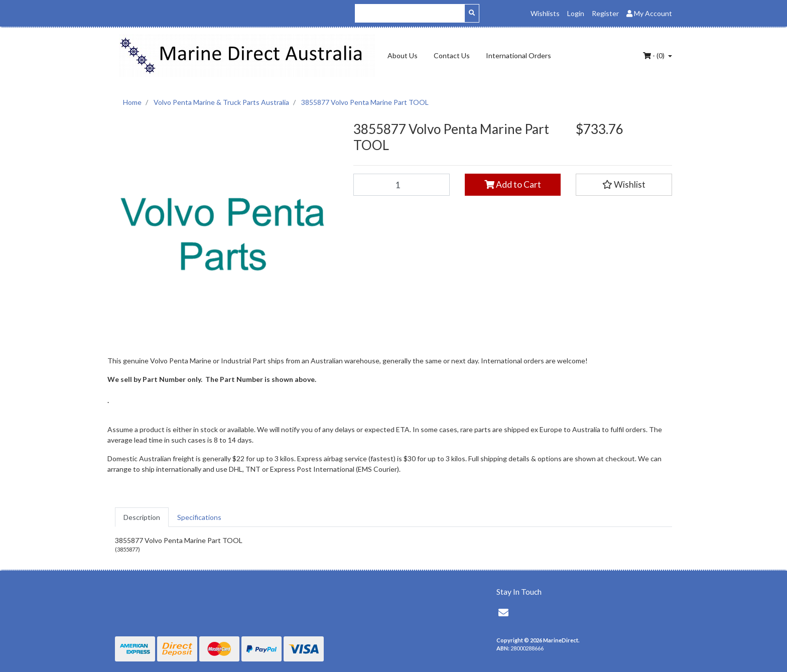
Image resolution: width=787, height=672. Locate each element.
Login (576, 13)
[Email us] (503, 612)
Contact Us (452, 55)
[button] (624, 185)
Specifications (199, 517)
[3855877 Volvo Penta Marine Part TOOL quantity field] (402, 185)
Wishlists (545, 13)
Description (142, 517)
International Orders (518, 55)
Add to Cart (513, 184)
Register (605, 13)
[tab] (142, 517)
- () (654, 55)
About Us (403, 55)
